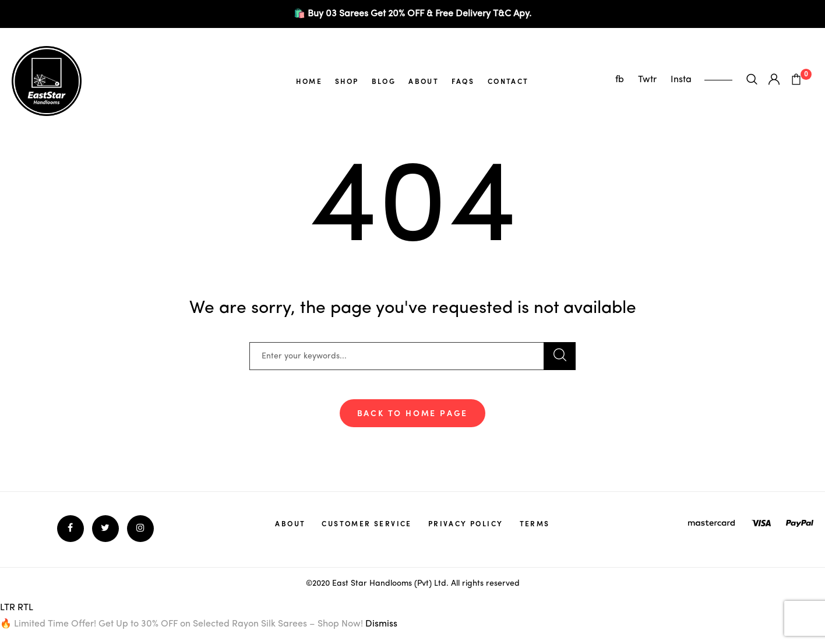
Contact (508, 81)
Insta (681, 80)
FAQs (463, 81)
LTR (8, 608)
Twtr (648, 80)
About (424, 81)
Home (309, 81)
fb (621, 80)
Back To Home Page (413, 413)
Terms (535, 523)
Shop (347, 81)
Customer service (366, 523)
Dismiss (381, 624)
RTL (25, 608)
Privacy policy (466, 523)
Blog (384, 81)
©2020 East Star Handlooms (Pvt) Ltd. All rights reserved (413, 583)
